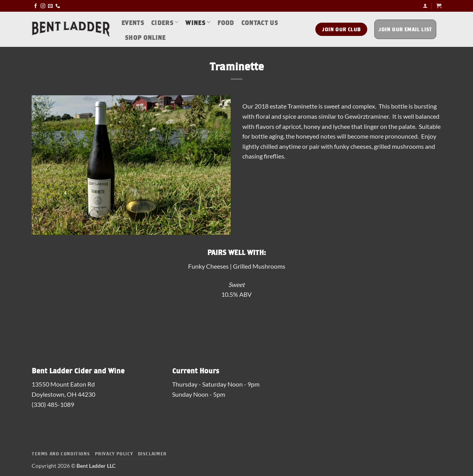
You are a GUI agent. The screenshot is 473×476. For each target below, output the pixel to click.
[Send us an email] (50, 6)
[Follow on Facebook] (36, 6)
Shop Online (145, 37)
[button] (425, 6)
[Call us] (58, 6)
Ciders (165, 22)
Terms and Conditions (61, 453)
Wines (198, 22)
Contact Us (260, 22)
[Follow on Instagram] (43, 6)
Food (226, 22)
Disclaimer (152, 453)
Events (133, 22)
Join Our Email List (405, 29)
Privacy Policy (114, 453)
